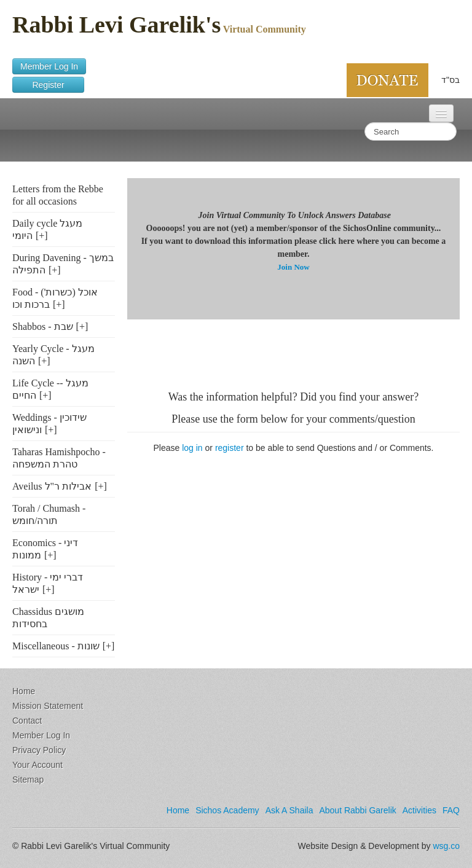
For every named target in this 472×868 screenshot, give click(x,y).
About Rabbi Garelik (357, 810)
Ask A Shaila (289, 810)
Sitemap (28, 780)
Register (48, 85)
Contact (27, 721)
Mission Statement (48, 706)
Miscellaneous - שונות (56, 646)
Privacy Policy (39, 750)
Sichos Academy (227, 810)
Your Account (37, 765)
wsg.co (446, 846)
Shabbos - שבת (43, 326)
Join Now (293, 267)
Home (24, 691)
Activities (419, 810)
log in (192, 448)
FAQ (451, 810)
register (230, 448)
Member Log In (49, 66)
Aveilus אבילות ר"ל (52, 486)
